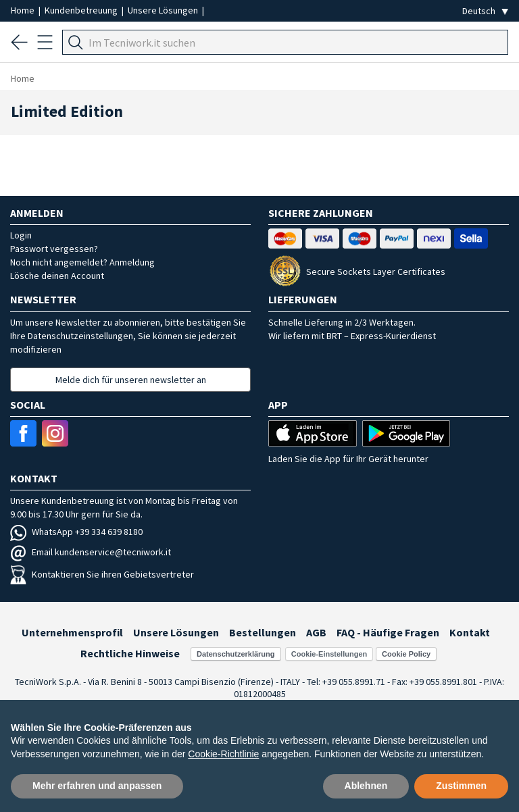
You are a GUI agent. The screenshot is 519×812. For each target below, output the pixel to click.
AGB (316, 632)
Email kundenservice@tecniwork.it (91, 552)
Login (21, 235)
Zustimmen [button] (461, 786)
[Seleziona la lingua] (485, 11)
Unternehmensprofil (72, 632)
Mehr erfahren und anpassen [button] (97, 786)
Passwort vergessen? (54, 249)
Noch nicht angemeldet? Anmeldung (82, 262)
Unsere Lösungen (164, 10)
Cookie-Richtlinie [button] (223, 754)
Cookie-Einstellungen (329, 654)
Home (24, 10)
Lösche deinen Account (57, 276)
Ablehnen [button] (366, 786)
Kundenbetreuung (82, 10)
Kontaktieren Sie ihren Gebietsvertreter (102, 574)
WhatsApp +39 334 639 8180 (76, 532)
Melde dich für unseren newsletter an (131, 380)
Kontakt (470, 632)
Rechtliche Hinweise (130, 653)
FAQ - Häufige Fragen (388, 632)
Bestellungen (263, 632)
